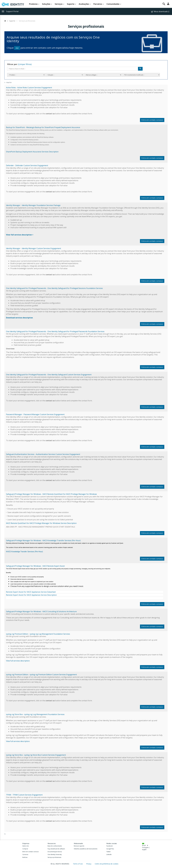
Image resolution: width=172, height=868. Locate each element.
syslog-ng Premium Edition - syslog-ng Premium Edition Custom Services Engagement (41, 675)
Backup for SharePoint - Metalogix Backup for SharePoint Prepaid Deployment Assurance (43, 127)
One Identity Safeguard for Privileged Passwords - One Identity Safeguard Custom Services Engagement (49, 375)
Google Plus (110, 849)
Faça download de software (56, 849)
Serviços (60, 4)
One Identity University (55, 854)
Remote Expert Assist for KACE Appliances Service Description (31, 595)
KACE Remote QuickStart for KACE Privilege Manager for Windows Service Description (41, 523)
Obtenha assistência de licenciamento (86, 849)
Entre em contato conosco (152, 120)
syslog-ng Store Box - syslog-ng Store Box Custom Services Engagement (36, 755)
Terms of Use (78, 864)
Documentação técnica (55, 852)
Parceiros (99, 4)
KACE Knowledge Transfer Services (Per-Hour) (24, 552)
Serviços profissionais (54, 857)
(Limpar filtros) (25, 64)
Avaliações (85, 4)
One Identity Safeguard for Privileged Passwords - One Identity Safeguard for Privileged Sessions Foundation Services (54, 288)
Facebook (109, 846)
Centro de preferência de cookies (107, 864)
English (144, 850)
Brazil (145, 845)
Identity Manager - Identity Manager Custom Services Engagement (34, 248)
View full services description (18, 661)
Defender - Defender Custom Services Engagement (27, 165)
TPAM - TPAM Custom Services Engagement (24, 795)
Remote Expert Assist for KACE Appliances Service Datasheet (31, 592)
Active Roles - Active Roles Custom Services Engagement (29, 88)
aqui (17, 48)
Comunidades (114, 4)
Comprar (25, 849)
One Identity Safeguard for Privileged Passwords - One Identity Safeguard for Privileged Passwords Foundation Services (55, 331)
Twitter (109, 852)
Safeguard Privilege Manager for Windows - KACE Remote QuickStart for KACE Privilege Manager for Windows (51, 494)
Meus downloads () (160, 12)
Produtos (34, 4)
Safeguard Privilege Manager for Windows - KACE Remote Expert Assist (35, 566)
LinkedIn (109, 854)
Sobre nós (26, 846)
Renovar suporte (79, 846)
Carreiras (25, 854)
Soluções (47, 4)
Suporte (72, 4)
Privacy (89, 864)
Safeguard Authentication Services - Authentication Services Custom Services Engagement (43, 454)
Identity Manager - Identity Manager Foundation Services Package (33, 205)
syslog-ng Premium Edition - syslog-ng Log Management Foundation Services (38, 634)
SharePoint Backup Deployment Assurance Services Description (32, 152)
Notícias (25, 857)
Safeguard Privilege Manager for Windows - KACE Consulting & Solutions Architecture (41, 611)
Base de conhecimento (55, 846)
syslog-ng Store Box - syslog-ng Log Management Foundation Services (35, 714)
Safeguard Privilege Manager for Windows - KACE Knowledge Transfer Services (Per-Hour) (43, 540)
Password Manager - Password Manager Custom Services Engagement (35, 414)
